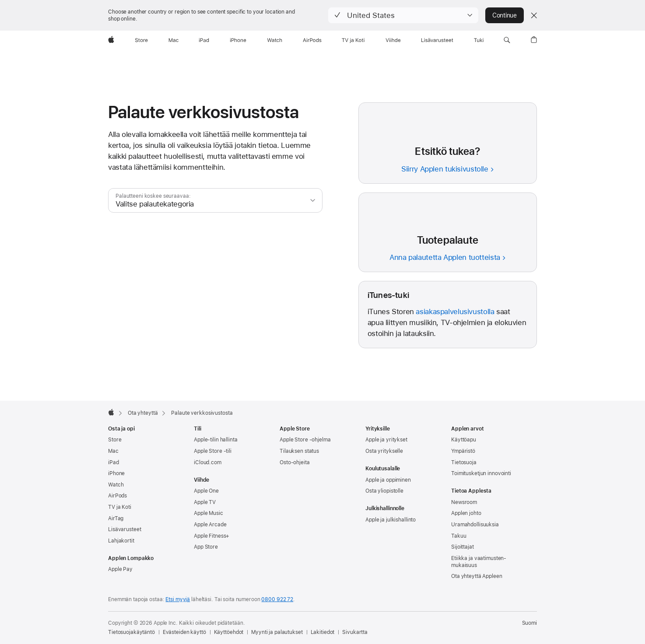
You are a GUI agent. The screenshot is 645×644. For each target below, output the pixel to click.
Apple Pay (120, 569)
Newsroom (464, 502)
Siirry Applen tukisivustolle (445, 169)
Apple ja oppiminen (388, 480)
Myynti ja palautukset (277, 632)
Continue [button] (505, 15)
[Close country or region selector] (534, 15)
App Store (206, 547)
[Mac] (174, 40)
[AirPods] (312, 40)
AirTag (116, 518)
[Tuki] (479, 40)
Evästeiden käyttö (184, 632)
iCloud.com (208, 462)
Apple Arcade (210, 525)
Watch (116, 485)
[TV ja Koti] (353, 40)
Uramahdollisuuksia (475, 525)
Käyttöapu (464, 440)
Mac (113, 451)
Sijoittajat (463, 547)
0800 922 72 (277, 599)
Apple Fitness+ (212, 536)
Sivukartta (355, 632)
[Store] (141, 40)
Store (115, 440)
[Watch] (275, 40)
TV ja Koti (120, 507)
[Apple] (111, 40)
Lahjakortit (121, 541)
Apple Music (209, 513)
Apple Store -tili (213, 451)
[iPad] (204, 40)
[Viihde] (393, 40)
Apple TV (205, 502)
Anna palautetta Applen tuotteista (445, 257)
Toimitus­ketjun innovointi (481, 473)
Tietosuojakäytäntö (131, 632)
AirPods (117, 496)
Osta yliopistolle (384, 491)
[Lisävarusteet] (437, 40)
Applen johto (466, 513)
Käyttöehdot (229, 632)
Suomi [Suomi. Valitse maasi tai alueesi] (529, 623)
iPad (114, 462)
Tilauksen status (299, 451)
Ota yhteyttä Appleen (477, 576)
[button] (403, 15)
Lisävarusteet (124, 529)
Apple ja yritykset (386, 440)
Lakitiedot (323, 632)
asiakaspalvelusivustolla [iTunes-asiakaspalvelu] (455, 311)
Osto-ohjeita (295, 462)
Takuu (459, 536)
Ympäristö (463, 451)
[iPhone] (238, 40)
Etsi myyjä (178, 599)
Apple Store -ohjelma (305, 440)
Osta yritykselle (384, 451)
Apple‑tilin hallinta (216, 440)
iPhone (116, 473)
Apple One (206, 491)
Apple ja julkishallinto (391, 520)
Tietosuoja (464, 462)
